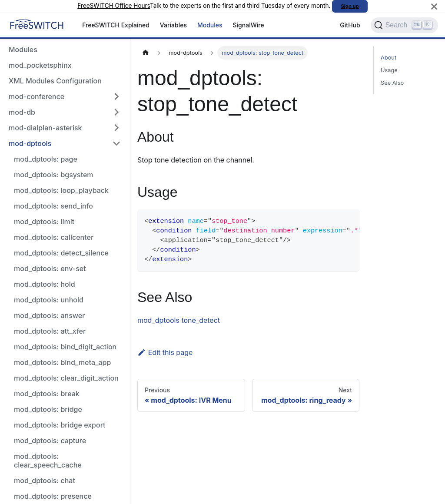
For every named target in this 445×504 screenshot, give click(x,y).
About (389, 58)
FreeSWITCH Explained (116, 25)
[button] (65, 96)
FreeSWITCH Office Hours (114, 6)
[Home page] (146, 53)
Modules (210, 25)
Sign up (350, 6)
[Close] (434, 6)
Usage (389, 70)
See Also (392, 83)
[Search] (404, 25)
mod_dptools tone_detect (179, 320)
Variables (173, 25)
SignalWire (249, 25)
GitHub (350, 25)
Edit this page (165, 352)
